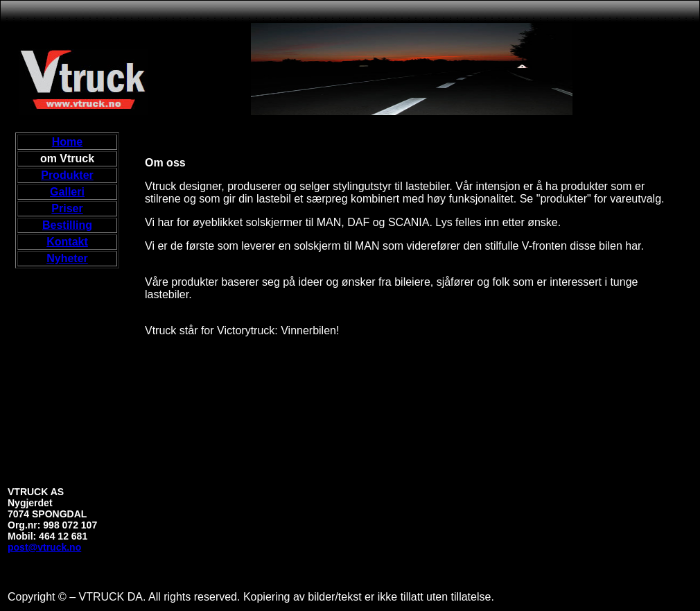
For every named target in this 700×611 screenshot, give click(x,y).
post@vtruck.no (44, 547)
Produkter (67, 175)
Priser (67, 208)
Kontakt (67, 242)
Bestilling (67, 225)
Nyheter (67, 258)
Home (67, 142)
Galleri (67, 192)
